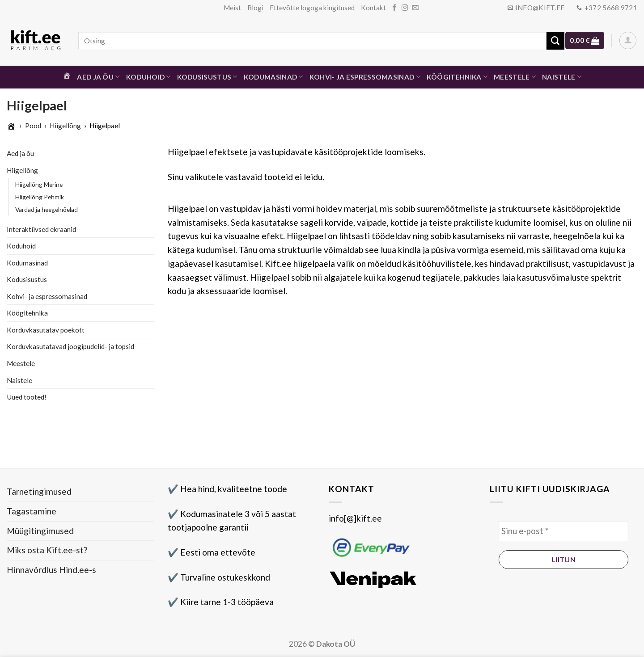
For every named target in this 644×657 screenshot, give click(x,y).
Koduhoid (148, 77)
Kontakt (373, 8)
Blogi (255, 8)
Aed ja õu (98, 77)
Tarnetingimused (39, 491)
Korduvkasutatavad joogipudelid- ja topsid (70, 346)
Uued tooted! (27, 397)
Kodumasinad (273, 77)
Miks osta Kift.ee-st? (47, 550)
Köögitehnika (457, 77)
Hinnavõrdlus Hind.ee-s (51, 570)
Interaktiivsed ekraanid (41, 229)
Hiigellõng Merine (39, 184)
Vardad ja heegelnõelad (47, 209)
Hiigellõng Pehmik (40, 197)
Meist (232, 8)
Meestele (515, 77)
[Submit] (555, 41)
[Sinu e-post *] (563, 531)
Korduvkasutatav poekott (46, 330)
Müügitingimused (40, 531)
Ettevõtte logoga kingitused (312, 8)
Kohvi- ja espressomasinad (365, 77)
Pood (33, 126)
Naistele (562, 77)
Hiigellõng (65, 126)
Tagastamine (32, 511)
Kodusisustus (207, 77)
